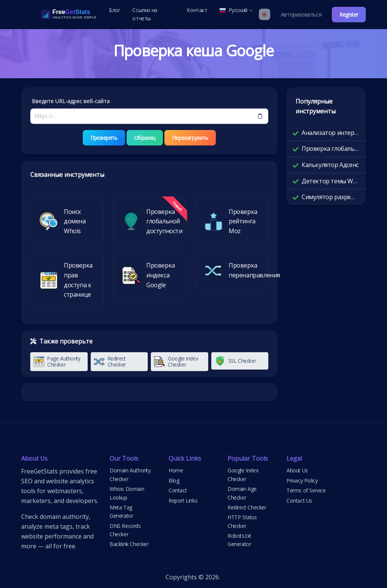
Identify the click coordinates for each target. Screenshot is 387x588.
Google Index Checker (243, 474)
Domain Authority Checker (130, 474)
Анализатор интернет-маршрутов (331, 133)
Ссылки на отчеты (145, 14)
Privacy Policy (302, 480)
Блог (115, 10)
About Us (297, 470)
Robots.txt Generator (239, 540)
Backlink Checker (129, 544)
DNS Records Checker (125, 530)
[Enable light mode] (265, 14)
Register (349, 15)
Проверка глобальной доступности (331, 149)
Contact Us (299, 501)
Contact (178, 490)
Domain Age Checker (242, 493)
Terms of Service (306, 490)
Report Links (183, 501)
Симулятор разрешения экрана (331, 197)
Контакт (197, 10)
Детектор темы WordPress (331, 181)
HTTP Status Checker (242, 521)
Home (176, 470)
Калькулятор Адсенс (330, 165)
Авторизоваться (301, 15)
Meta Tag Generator (121, 511)
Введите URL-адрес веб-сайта (71, 101)
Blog (174, 480)
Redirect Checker (247, 507)
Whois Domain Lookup (127, 493)
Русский (236, 10)
